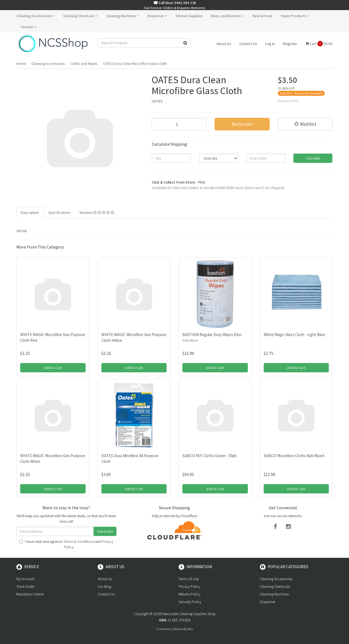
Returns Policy (189, 594)
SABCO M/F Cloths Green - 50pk (210, 456)
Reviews (97, 212)
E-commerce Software (170, 629)
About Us (224, 44)
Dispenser (157, 16)
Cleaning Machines (123, 16)
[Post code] (266, 158)
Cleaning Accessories (36, 16)
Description (30, 212)
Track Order (25, 586)
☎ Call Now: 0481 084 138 (175, 3)
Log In (270, 44)
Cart (319, 44)
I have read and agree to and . (66, 544)
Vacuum (29, 27)
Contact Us (248, 44)
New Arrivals (263, 16)
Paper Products (295, 16)
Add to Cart (53, 368)
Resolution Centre (30, 594)
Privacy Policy (189, 586)
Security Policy (190, 602)
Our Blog (104, 586)
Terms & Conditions (79, 541)
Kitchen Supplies (189, 16)
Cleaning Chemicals (81, 16)
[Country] (219, 158)
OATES (157, 101)
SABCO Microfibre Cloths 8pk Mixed (294, 456)
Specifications (59, 212)
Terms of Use (189, 579)
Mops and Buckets (228, 16)
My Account (25, 579)
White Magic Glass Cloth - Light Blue (294, 335)
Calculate (313, 158)
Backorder (242, 124)
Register (290, 44)
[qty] (171, 158)
